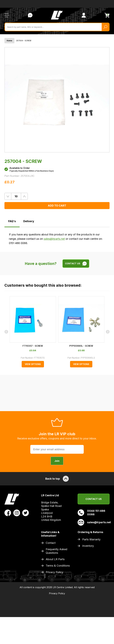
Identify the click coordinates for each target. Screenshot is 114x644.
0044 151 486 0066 (91, 542)
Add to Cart (57, 205)
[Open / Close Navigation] (7, 14)
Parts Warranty (91, 569)
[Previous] (6, 355)
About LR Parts (55, 589)
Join (57, 491)
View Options (57, 412)
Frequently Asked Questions (56, 581)
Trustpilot (8, 3)
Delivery (29, 220)
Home (9, 40)
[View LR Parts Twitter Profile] (26, 542)
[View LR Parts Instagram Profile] (17, 542)
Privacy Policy (54, 602)
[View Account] (84, 14)
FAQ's (12, 220)
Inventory (88, 576)
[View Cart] (107, 14)
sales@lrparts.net (54, 238)
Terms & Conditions (58, 596)
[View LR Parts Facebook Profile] (8, 542)
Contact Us (94, 529)
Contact (51, 573)
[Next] (108, 355)
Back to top (57, 508)
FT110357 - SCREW (57, 393)
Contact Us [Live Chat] (30, 14)
